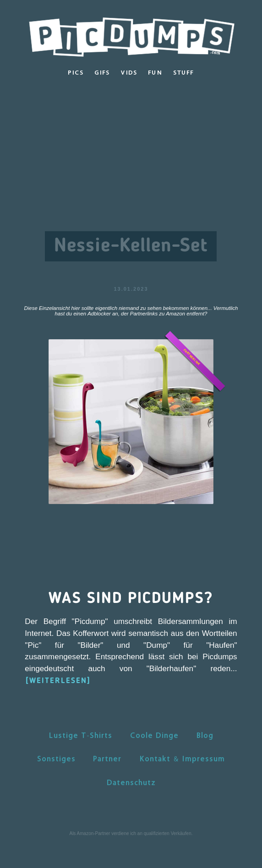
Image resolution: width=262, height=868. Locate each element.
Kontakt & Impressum (182, 759)
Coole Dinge (154, 735)
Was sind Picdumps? (131, 599)
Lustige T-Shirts (80, 735)
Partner (107, 759)
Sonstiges (56, 759)
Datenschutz (131, 782)
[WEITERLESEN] (58, 681)
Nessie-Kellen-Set (131, 246)
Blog (205, 735)
